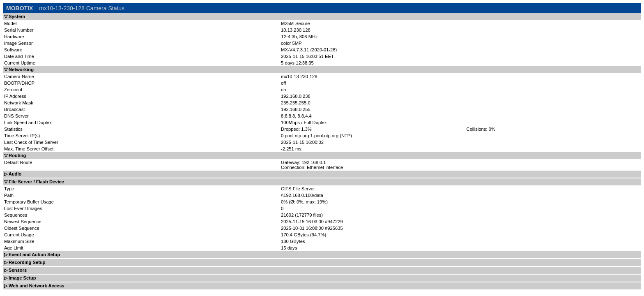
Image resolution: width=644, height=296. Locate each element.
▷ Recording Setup (25, 262)
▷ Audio (13, 174)
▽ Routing (15, 155)
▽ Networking (19, 69)
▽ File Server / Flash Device (34, 182)
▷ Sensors (15, 270)
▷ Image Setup (20, 278)
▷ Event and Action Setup (32, 254)
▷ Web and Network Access (34, 286)
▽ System (15, 16)
